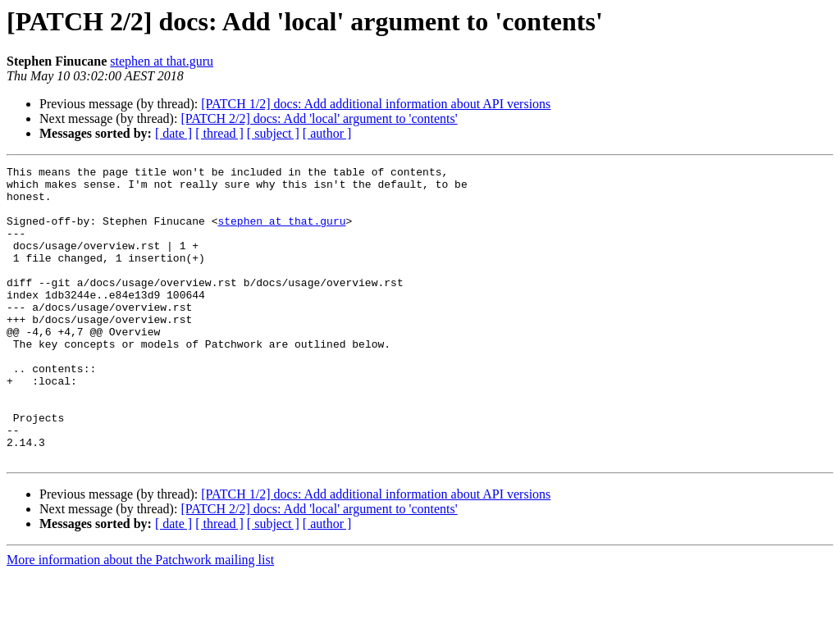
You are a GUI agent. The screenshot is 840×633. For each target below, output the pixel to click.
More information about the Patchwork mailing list (140, 619)
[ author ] (327, 133)
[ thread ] (219, 133)
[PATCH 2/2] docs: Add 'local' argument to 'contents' (319, 118)
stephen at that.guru (162, 61)
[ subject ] (273, 133)
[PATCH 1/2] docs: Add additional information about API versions (376, 104)
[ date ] (173, 133)
